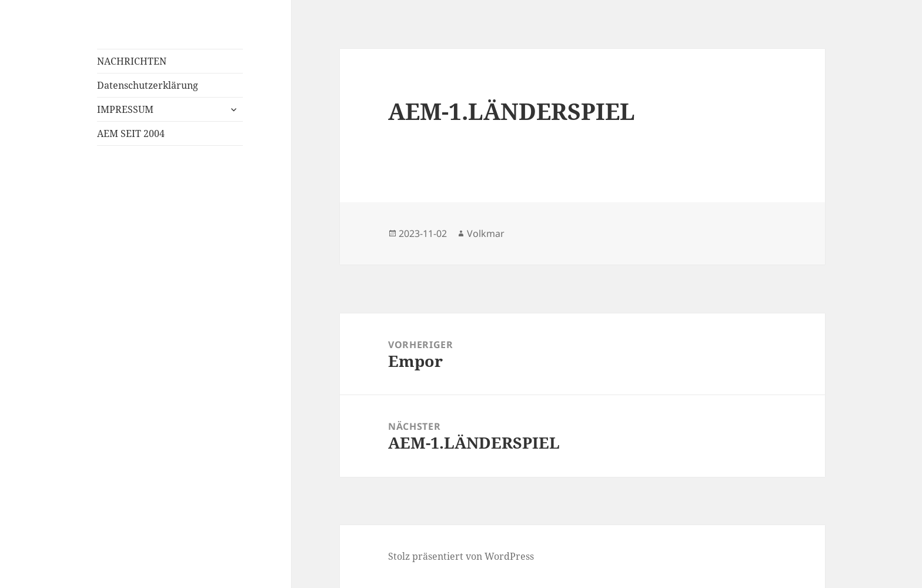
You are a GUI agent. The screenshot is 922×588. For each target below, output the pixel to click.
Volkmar (486, 233)
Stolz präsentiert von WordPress (461, 556)
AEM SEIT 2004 (131, 133)
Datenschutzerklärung (148, 85)
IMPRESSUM (125, 109)
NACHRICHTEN (132, 61)
